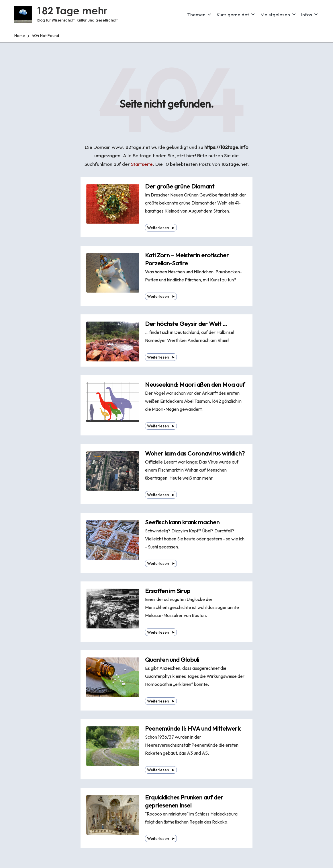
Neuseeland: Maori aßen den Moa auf (195, 385)
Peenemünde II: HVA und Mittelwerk (193, 728)
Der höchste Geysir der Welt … (186, 324)
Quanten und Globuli (172, 660)
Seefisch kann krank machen (182, 522)
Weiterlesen (161, 228)
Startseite (142, 164)
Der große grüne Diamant (180, 186)
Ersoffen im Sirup (168, 591)
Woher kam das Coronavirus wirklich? (195, 453)
